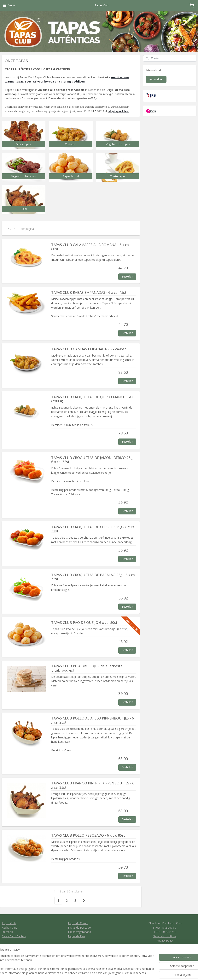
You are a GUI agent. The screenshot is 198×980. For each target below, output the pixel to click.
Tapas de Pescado (79, 928)
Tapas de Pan (76, 936)
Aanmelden (156, 79)
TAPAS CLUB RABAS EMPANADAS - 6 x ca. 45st (89, 293)
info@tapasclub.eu (118, 111)
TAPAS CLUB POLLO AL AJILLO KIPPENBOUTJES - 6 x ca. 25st (93, 720)
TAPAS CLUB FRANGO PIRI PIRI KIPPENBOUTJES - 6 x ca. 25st (93, 785)
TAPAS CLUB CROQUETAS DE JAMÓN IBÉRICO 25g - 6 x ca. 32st (93, 460)
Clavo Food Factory (14, 936)
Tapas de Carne (78, 923)
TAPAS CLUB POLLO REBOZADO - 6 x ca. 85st (88, 835)
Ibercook (7, 932)
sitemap (110, 973)
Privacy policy (165, 940)
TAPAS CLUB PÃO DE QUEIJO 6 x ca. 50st (84, 623)
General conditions (165, 936)
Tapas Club (9, 923)
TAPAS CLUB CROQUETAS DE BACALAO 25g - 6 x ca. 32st (93, 577)
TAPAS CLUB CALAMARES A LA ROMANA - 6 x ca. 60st (90, 247)
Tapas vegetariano (79, 932)
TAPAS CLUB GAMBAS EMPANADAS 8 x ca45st (89, 349)
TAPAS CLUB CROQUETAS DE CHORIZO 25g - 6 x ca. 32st (93, 529)
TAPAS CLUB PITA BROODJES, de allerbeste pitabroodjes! (87, 668)
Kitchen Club (9, 928)
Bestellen (127, 276)
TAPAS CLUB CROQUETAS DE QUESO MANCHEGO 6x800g (92, 399)
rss (118, 973)
